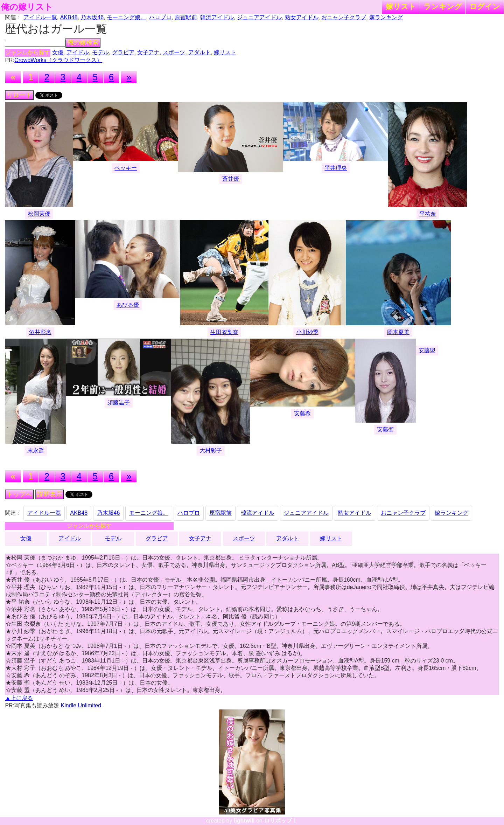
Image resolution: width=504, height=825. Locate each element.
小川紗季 (307, 332)
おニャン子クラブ (344, 17)
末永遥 (36, 450)
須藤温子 (119, 403)
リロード (19, 95)
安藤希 (302, 413)
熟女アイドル (302, 17)
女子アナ (148, 52)
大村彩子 (211, 450)
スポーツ (174, 52)
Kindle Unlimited (81, 705)
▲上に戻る (19, 698)
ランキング (443, 6)
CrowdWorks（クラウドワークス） (58, 60)
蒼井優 (231, 179)
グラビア (123, 52)
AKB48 (69, 17)
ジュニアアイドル (259, 17)
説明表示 (50, 494)
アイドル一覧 (40, 17)
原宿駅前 (186, 17)
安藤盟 (427, 350)
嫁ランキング (386, 17)
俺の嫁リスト (27, 7)
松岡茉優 (39, 214)
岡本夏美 (398, 332)
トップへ (19, 494)
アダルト (199, 52)
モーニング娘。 (126, 17)
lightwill (244, 821)
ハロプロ (160, 17)
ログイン (485, 6)
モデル (100, 52)
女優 (58, 52)
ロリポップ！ (281, 821)
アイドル (78, 52)
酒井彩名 (40, 332)
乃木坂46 (92, 17)
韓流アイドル (217, 17)
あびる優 (128, 305)
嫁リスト (401, 6)
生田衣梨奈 (224, 332)
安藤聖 (385, 429)
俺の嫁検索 (83, 43)
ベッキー (126, 168)
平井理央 (336, 168)
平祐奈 (428, 214)
